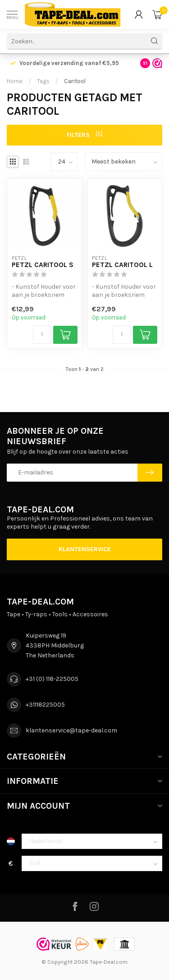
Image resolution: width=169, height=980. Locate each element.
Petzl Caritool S (43, 265)
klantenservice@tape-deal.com (71, 730)
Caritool (75, 81)
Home (15, 81)
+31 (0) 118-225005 (52, 679)
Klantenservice (85, 549)
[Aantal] (42, 335)
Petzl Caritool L (122, 265)
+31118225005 (45, 705)
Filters (84, 135)
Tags (43, 81)
